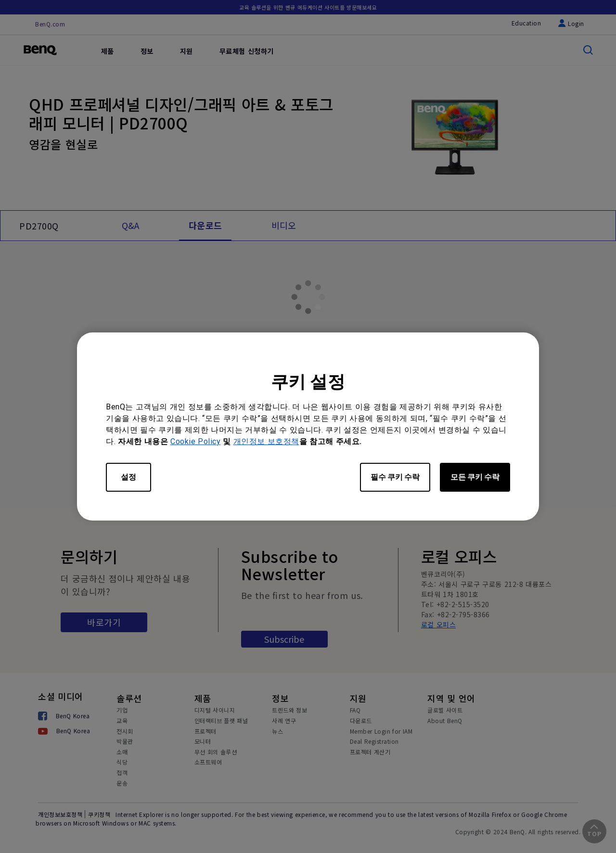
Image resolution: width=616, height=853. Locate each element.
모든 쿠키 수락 (475, 477)
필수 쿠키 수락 (395, 477)
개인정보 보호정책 (266, 441)
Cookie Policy (195, 441)
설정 (128, 477)
